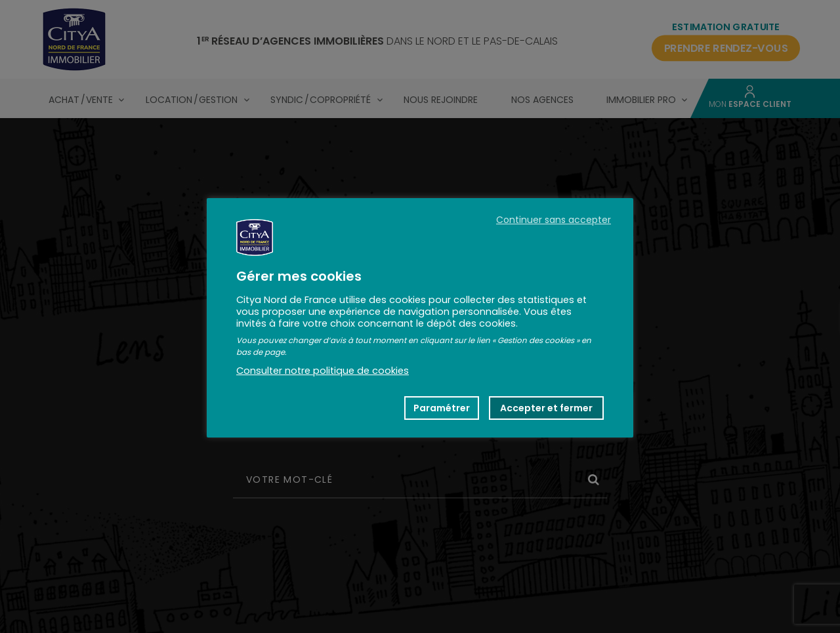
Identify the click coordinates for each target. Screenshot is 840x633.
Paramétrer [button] (442, 408)
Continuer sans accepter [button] (554, 220)
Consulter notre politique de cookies (323, 371)
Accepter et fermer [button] (546, 408)
